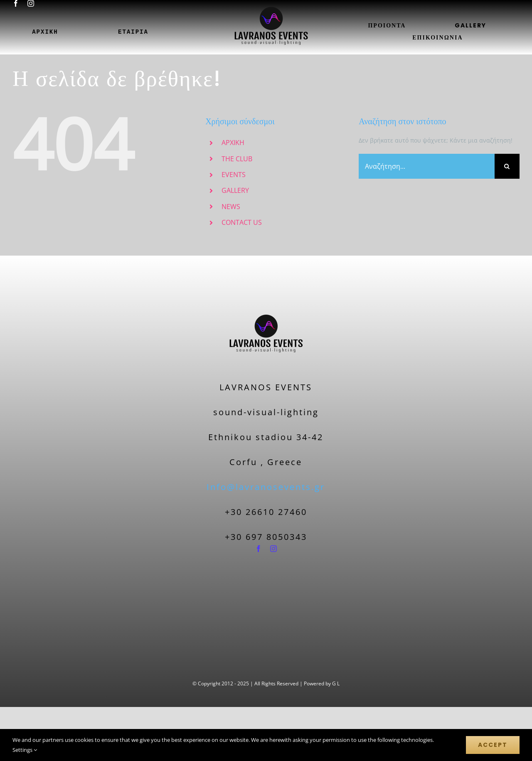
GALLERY (235, 190)
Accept (493, 745)
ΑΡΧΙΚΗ (233, 143)
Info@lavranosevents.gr (266, 487)
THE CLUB (237, 159)
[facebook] (16, 3)
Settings (25, 750)
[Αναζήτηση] (507, 166)
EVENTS (234, 175)
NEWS (231, 207)
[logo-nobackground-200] (266, 299)
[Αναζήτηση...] (427, 166)
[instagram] (31, 3)
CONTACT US (242, 222)
